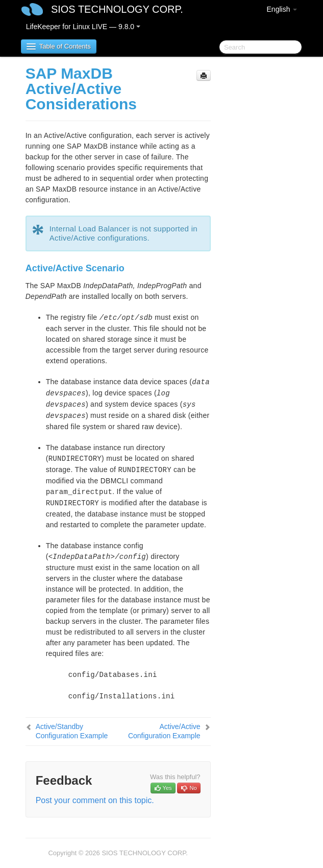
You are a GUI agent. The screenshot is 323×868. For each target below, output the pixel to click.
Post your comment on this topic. (95, 800)
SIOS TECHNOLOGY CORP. (117, 9)
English (282, 9)
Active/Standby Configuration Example (72, 731)
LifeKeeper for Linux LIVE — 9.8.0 (83, 27)
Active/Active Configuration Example (164, 731)
